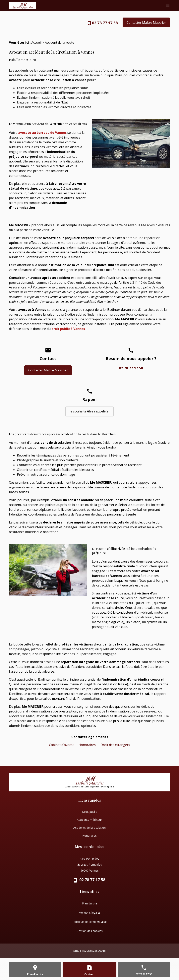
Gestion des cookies (90, 931)
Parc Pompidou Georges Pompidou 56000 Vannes (89, 864)
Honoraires (87, 745)
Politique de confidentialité (90, 922)
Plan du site (90, 903)
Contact (89, 974)
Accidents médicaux (89, 820)
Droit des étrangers (115, 745)
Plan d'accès (35, 974)
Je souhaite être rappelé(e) (89, 411)
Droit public (89, 812)
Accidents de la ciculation (89, 828)
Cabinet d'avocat (61, 745)
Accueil (36, 42)
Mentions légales (89, 913)
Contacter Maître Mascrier (146, 23)
